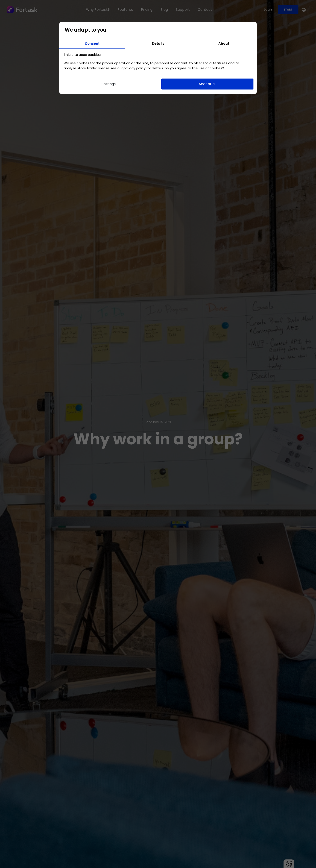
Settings (109, 84)
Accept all (207, 84)
